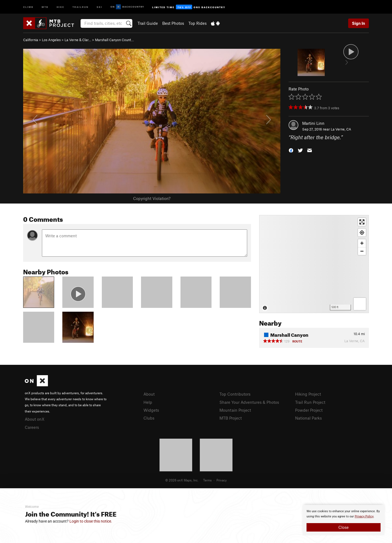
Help (148, 402)
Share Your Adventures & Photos (249, 402)
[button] (291, 150)
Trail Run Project (310, 402)
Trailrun (80, 7)
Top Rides (197, 23)
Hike (60, 7)
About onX (35, 419)
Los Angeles (51, 40)
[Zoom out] (362, 251)
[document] (344, 520)
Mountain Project (235, 410)
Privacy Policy (364, 516)
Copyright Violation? (152, 198)
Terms (207, 480)
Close (344, 527)
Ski (99, 7)
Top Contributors (235, 394)
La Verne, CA (341, 129)
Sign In (359, 23)
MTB (45, 7)
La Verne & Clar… (78, 40)
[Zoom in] (362, 243)
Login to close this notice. (91, 521)
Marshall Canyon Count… (114, 40)
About (149, 394)
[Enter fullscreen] (362, 222)
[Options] (360, 304)
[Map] (314, 264)
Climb (28, 7)
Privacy (222, 480)
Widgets (151, 410)
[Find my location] (362, 233)
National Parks (308, 418)
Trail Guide (148, 23)
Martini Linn (313, 123)
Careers (32, 427)
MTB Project (231, 418)
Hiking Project (308, 394)
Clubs (149, 418)
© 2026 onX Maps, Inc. (182, 480)
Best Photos (173, 23)
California (31, 40)
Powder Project (309, 410)
